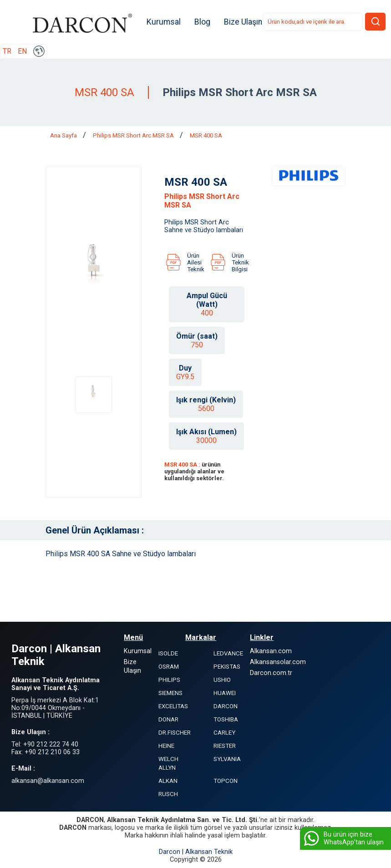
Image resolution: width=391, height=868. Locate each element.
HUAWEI (225, 693)
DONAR (168, 719)
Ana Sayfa (64, 135)
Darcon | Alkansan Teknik (196, 852)
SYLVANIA (227, 759)
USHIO (222, 680)
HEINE (166, 746)
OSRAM (169, 667)
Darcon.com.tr (271, 673)
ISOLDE (168, 653)
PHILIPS (169, 680)
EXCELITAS (173, 706)
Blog (203, 22)
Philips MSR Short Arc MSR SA (134, 135)
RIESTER (225, 746)
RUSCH (168, 794)
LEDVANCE (228, 653)
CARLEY (224, 733)
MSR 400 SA (206, 135)
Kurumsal (164, 22)
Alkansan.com (271, 651)
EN (22, 51)
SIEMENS (170, 693)
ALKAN (168, 781)
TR (7, 51)
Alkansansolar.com (278, 662)
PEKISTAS (227, 667)
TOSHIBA (226, 719)
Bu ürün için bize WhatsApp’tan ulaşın (343, 838)
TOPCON (226, 781)
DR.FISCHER (175, 733)
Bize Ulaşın (244, 22)
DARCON (226, 706)
